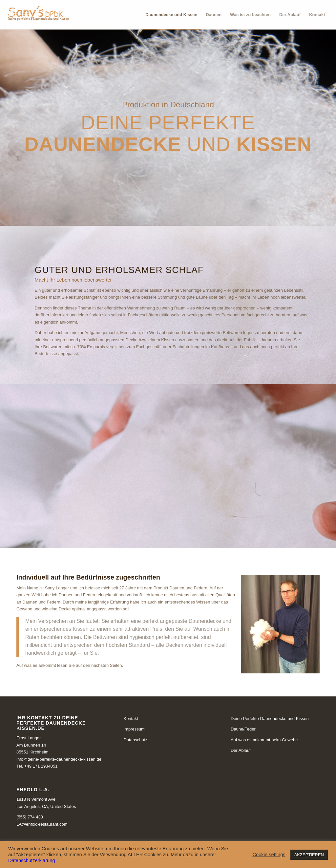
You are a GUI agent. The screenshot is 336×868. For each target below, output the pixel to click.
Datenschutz (135, 740)
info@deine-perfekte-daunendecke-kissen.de (59, 759)
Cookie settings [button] (269, 855)
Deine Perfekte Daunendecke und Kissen (270, 719)
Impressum (134, 729)
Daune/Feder (243, 729)
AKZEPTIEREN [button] (309, 855)
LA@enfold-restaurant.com (42, 824)
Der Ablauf (241, 750)
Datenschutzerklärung (32, 860)
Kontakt (131, 719)
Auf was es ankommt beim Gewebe (264, 740)
